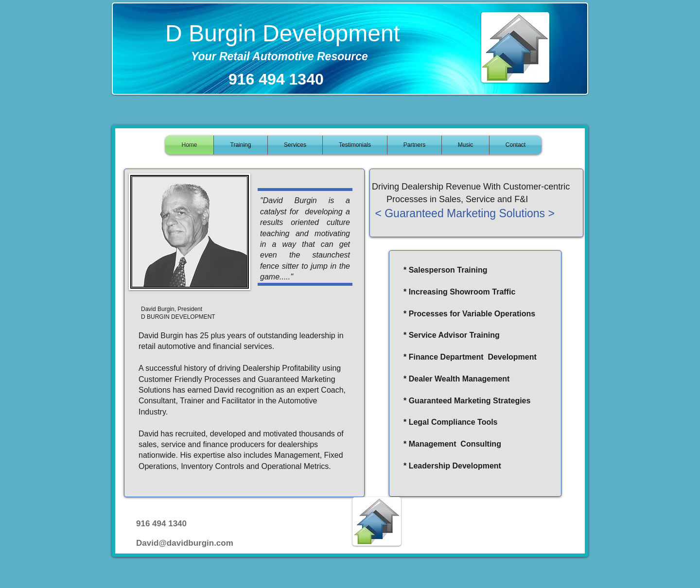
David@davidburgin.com (185, 543)
